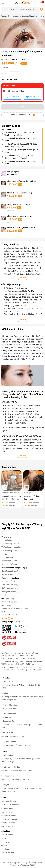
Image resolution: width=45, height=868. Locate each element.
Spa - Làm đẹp (7, 812)
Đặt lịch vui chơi (7, 835)
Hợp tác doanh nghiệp (10, 571)
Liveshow (5, 771)
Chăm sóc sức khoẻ (9, 816)
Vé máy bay (33, 788)
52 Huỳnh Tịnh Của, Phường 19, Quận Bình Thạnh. (20, 139)
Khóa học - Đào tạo (9, 742)
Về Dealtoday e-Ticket (10, 544)
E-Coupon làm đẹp (23, 725)
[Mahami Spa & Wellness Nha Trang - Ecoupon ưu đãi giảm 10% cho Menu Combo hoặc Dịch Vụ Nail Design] (12, 480)
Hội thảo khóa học (25, 771)
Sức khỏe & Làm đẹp (9, 705)
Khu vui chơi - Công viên (10, 685)
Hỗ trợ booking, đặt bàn (15, 91)
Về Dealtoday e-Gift (9, 551)
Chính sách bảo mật (9, 602)
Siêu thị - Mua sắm (8, 823)
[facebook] (3, 618)
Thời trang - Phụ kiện (16, 736)
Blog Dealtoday (7, 557)
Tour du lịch (6, 779)
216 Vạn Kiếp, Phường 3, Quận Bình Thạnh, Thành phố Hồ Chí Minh (20, 134)
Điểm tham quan (30, 759)
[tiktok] (15, 618)
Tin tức (4, 554)
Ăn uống (5, 693)
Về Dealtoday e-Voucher (11, 547)
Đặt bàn (4, 846)
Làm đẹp (5, 709)
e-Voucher (6, 678)
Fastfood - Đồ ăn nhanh (10, 805)
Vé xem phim (6, 759)
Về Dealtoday (7, 540)
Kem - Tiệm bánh (31, 697)
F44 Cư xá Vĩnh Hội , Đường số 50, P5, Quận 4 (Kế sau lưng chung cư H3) (21, 145)
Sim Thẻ (26, 779)
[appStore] (21, 632)
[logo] (23, 3)
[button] (14, 43)
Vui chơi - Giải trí (8, 681)
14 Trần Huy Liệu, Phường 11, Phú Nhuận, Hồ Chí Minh (21, 151)
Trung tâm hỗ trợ (8, 581)
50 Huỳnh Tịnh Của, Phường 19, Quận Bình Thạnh (20, 163)
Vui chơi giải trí (7, 755)
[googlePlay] (21, 626)
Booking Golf (6, 717)
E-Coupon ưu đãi (8, 721)
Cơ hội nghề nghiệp (9, 561)
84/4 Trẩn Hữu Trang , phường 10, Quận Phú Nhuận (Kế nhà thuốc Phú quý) (21, 157)
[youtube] (12, 618)
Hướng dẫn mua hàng (10, 588)
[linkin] (9, 618)
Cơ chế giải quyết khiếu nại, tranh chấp (15, 610)
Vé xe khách (13, 788)
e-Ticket (5, 752)
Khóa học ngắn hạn (9, 745)
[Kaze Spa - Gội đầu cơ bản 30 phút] (33, 480)
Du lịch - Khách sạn (9, 714)
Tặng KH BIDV (12, 700)
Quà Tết (4, 736)
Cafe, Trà (21, 697)
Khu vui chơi (17, 759)
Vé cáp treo (23, 788)
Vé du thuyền (17, 779)
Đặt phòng (5, 849)
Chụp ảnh (24, 685)
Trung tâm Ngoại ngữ (25, 745)
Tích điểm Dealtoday (10, 585)
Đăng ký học (6, 842)
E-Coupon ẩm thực (8, 725)
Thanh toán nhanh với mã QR (22, 115)
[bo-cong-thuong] (9, 637)
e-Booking (6, 831)
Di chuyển (5, 785)
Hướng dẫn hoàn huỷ (10, 592)
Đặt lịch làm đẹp (8, 853)
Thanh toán (6, 595)
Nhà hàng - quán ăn (9, 697)
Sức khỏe (13, 709)
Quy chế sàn (6, 605)
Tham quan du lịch (8, 776)
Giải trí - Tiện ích (8, 826)
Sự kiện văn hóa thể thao (11, 767)
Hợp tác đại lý (7, 575)
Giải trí (31, 685)
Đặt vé (4, 838)
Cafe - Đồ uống (7, 808)
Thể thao (14, 771)
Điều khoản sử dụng (9, 564)
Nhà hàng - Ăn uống (9, 801)
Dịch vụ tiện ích (7, 733)
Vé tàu (4, 788)
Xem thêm (23, 278)
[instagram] (6, 618)
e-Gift (4, 798)
